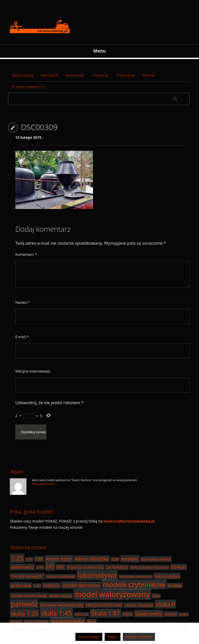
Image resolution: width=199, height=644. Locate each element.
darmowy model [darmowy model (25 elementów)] (156, 559)
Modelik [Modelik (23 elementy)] (175, 586)
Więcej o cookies (139, 637)
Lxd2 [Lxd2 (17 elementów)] (37, 586)
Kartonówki (75, 75)
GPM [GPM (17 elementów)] (40, 567)
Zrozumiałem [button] (89, 637)
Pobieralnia (125, 75)
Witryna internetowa (33, 371)
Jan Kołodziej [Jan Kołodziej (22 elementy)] (117, 567)
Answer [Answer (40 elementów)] (130, 559)
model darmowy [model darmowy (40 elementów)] (81, 585)
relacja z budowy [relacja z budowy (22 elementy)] (139, 605)
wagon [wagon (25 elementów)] (171, 614)
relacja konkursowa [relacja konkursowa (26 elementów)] (104, 605)
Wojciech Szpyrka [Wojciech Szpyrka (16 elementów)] (37, 622)
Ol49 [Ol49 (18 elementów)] (156, 596)
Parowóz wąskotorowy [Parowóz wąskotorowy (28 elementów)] (62, 605)
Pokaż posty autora (43, 484)
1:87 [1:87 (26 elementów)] (39, 559)
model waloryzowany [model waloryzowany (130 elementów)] (112, 594)
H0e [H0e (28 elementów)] (60, 567)
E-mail (22, 337)
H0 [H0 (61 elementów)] (50, 566)
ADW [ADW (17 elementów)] (115, 559)
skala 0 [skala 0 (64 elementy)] (165, 604)
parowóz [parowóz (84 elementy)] (24, 604)
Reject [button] (113, 637)
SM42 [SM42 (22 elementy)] (127, 614)
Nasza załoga (23, 75)
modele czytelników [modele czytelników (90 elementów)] (134, 584)
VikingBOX (50, 75)
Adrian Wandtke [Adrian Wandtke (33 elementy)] (92, 559)
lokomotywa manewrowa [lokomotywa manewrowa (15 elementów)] (136, 577)
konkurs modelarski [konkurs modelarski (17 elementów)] (61, 576)
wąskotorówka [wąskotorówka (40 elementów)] (68, 621)
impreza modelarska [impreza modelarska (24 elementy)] (85, 567)
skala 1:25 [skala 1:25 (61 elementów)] (24, 613)
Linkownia (100, 75)
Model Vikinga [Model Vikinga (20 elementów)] (61, 596)
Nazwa (22, 302)
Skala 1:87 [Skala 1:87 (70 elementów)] (105, 613)
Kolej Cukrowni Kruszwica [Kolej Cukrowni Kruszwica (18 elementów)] (150, 567)
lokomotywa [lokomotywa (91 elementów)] (97, 575)
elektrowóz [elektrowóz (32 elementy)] (22, 567)
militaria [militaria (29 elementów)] (51, 585)
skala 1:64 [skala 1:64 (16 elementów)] (82, 614)
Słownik (148, 75)
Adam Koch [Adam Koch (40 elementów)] (59, 559)
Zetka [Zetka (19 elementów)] (92, 621)
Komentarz (26, 254)
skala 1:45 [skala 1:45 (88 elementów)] (56, 613)
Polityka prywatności (29, 87)
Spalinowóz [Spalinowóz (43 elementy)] (148, 614)
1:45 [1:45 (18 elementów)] (29, 559)
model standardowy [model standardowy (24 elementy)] (29, 596)
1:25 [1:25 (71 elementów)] (17, 558)
